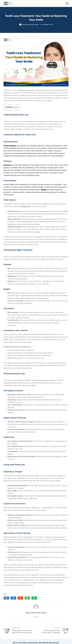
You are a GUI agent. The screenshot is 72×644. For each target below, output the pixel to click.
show (16, 107)
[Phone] (63, 3)
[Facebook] (6, 598)
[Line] (60, 3)
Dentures (7, 165)
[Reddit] (20, 598)
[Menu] (67, 3)
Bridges (44, 190)
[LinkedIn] (13, 598)
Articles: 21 (36, 617)
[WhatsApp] (57, 3)
